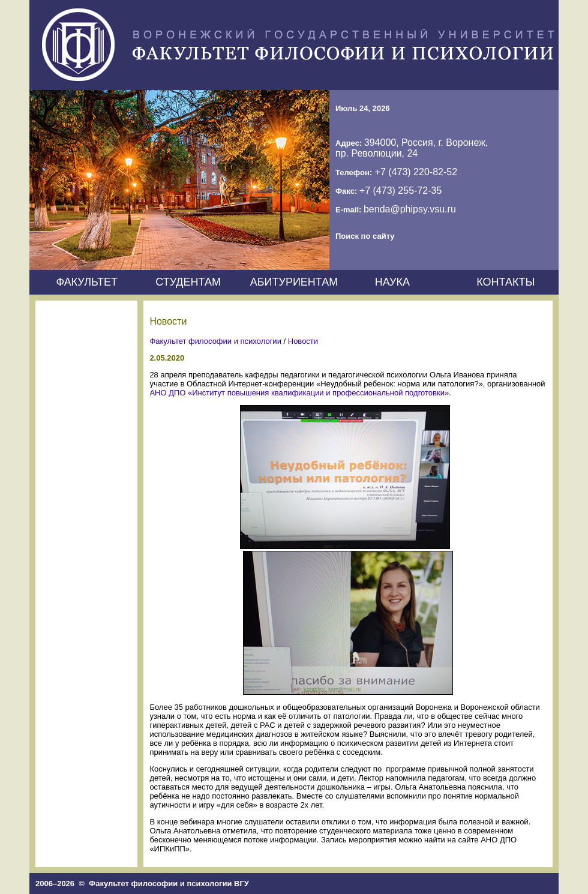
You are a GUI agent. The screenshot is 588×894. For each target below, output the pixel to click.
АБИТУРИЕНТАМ (294, 282)
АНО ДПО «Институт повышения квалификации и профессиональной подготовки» (299, 393)
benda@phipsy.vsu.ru (410, 209)
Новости (303, 341)
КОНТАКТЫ (505, 282)
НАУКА (392, 282)
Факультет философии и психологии (215, 341)
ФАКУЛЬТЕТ (87, 282)
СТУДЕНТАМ (188, 282)
